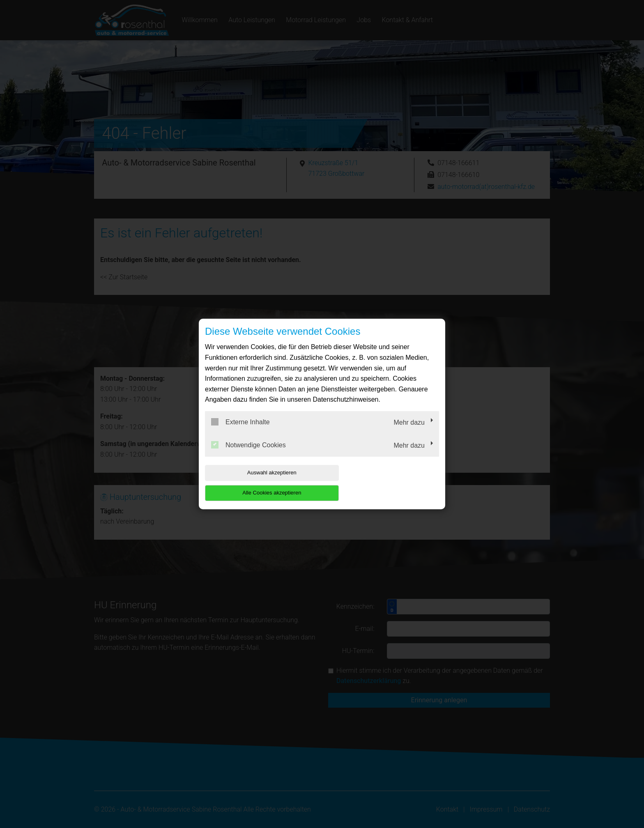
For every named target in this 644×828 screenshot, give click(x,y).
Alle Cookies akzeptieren (386, 483)
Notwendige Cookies (248, 455)
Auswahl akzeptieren (258, 483)
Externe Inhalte (240, 432)
